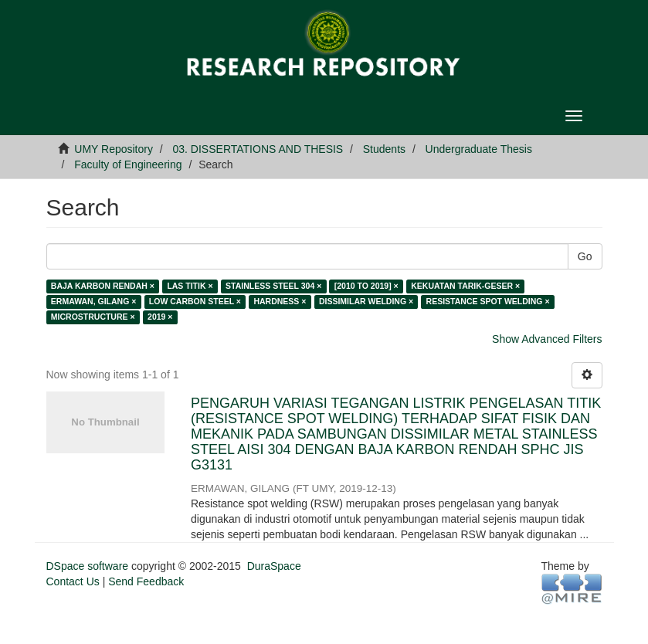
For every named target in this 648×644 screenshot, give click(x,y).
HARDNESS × (280, 301)
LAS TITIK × (190, 286)
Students (384, 149)
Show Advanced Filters (547, 339)
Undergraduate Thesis (479, 149)
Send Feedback (146, 581)
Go (585, 256)
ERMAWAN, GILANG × (94, 301)
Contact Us (73, 581)
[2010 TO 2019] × (366, 286)
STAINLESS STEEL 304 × (273, 286)
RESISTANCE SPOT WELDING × (488, 301)
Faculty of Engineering (128, 164)
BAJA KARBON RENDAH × (103, 286)
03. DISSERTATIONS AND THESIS (258, 149)
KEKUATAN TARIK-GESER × (465, 286)
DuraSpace (274, 566)
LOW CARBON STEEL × (195, 301)
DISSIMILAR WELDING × (366, 301)
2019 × (160, 317)
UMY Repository (114, 149)
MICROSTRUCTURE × (93, 317)
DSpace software (88, 566)
